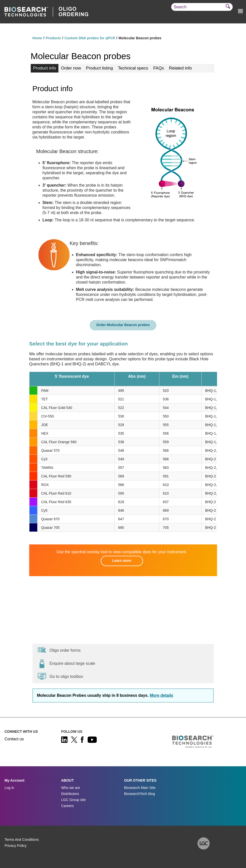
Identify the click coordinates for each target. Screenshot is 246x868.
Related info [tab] (180, 68)
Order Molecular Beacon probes (123, 325)
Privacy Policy (15, 846)
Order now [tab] (71, 68)
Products (53, 38)
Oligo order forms (59, 650)
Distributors (70, 794)
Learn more (122, 561)
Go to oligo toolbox (60, 676)
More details (162, 695)
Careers (67, 806)
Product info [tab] (45, 68)
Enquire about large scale (66, 664)
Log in (9, 788)
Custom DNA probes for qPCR (90, 38)
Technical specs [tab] (133, 68)
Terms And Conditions (22, 840)
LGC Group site (73, 800)
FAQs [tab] (159, 68)
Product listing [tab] (100, 68)
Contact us (14, 739)
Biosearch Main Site (140, 788)
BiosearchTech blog (139, 794)
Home (37, 38)
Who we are (71, 788)
